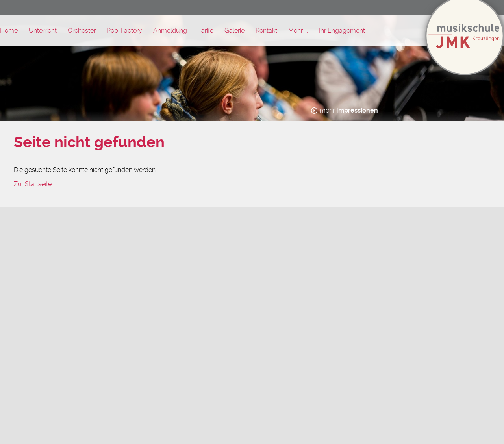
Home (9, 31)
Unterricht (43, 31)
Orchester (82, 31)
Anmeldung (170, 31)
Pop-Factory (124, 31)
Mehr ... (298, 31)
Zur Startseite (33, 184)
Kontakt (266, 31)
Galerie (234, 31)
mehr (349, 110)
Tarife (206, 31)
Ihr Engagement (342, 31)
